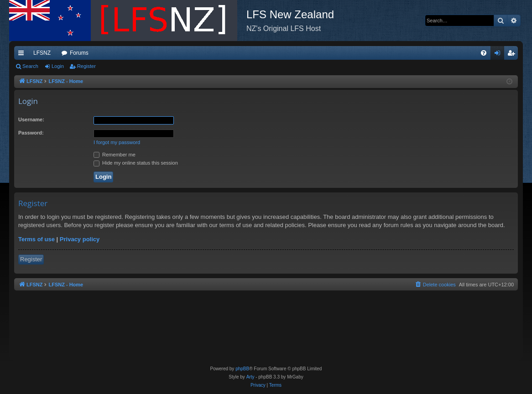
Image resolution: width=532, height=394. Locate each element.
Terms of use (37, 239)
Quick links (23, 55)
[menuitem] (484, 53)
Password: (31, 133)
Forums (79, 53)
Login (58, 66)
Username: (31, 119)
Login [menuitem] (499, 55)
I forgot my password (117, 142)
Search (30, 66)
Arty (250, 377)
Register (86, 66)
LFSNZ (42, 53)
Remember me (115, 155)
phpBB (242, 369)
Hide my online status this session (136, 163)
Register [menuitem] (513, 55)
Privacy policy (80, 239)
